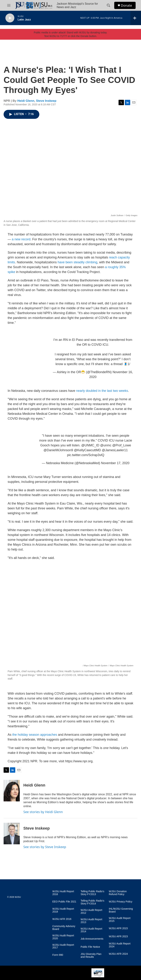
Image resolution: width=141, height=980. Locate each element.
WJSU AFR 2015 (118, 928)
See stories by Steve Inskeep (45, 847)
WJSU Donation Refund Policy (118, 893)
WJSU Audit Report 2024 (120, 945)
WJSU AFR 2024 (118, 954)
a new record (21, 239)
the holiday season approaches (35, 735)
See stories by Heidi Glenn (43, 812)
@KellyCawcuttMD (87, 450)
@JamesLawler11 (115, 450)
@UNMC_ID (90, 445)
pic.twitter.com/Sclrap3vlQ (86, 455)
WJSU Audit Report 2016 (63, 893)
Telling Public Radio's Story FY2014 (93, 902)
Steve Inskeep (46, 101)
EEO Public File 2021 (64, 902)
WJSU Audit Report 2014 (92, 930)
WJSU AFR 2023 (118, 936)
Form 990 (58, 955)
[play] (10, 18)
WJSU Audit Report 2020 (63, 937)
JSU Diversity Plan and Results (91, 955)
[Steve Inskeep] (12, 834)
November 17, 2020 (115, 463)
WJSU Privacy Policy (121, 902)
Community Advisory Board (64, 928)
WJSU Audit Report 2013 (92, 921)
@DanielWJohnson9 (58, 450)
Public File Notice (90, 947)
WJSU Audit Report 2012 (92, 912)
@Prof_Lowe (122, 445)
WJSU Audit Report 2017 (63, 946)
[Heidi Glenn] (12, 791)
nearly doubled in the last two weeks (102, 391)
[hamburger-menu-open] (9, 5)
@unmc (106, 445)
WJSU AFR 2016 (62, 919)
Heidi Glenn (26, 101)
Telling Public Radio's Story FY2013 (93, 893)
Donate (126, 5)
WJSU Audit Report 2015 (120, 920)
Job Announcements (92, 939)
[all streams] (136, 18)
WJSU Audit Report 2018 (63, 910)
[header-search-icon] (108, 5)
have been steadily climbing (78, 262)
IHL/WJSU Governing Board (121, 910)
